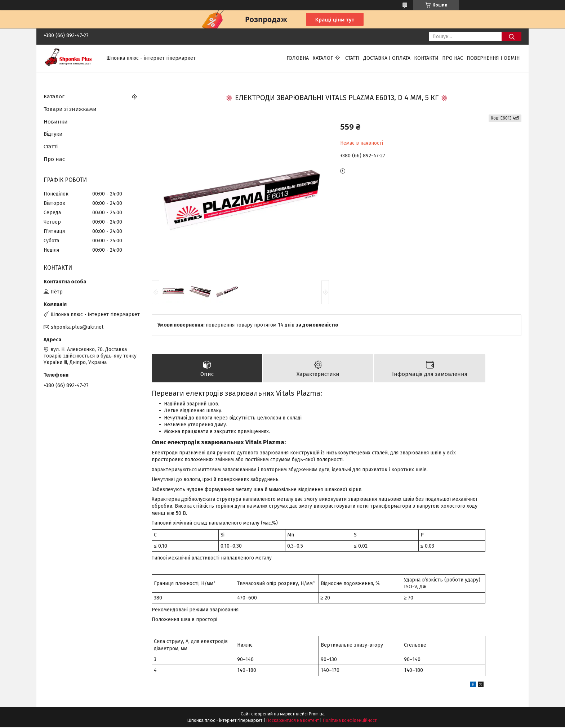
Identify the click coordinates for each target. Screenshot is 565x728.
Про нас (453, 58)
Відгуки (53, 134)
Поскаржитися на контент (293, 721)
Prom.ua (317, 715)
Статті (352, 58)
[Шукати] (511, 37)
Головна (298, 58)
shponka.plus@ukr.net (77, 327)
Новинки (56, 122)
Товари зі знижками (70, 109)
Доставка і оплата (387, 58)
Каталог (323, 58)
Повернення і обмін (493, 58)
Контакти (426, 58)
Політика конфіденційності (350, 721)
